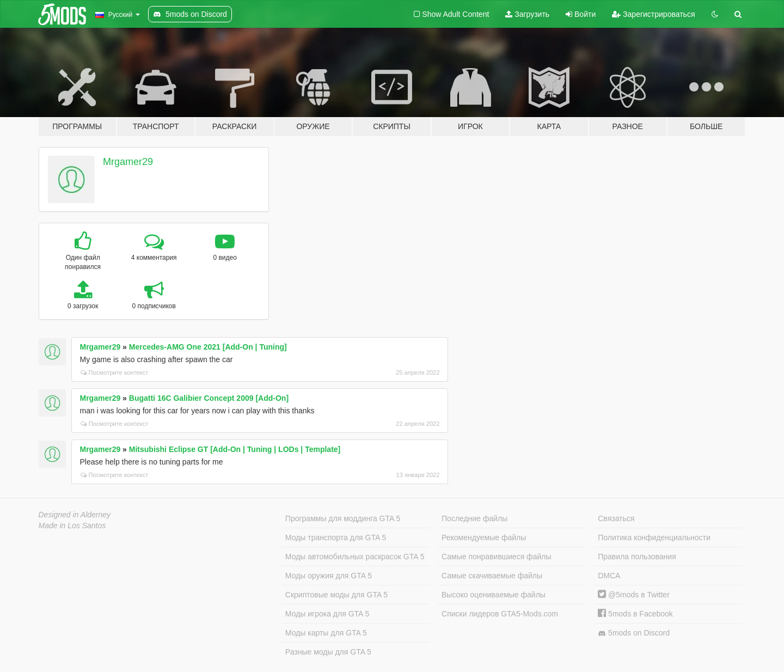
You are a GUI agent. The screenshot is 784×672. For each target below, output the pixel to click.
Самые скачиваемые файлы (492, 576)
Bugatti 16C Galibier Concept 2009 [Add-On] (209, 398)
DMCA (609, 576)
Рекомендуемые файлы (484, 537)
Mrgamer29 (128, 162)
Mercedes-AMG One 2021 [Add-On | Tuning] (208, 347)
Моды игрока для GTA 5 (327, 614)
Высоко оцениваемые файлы (494, 595)
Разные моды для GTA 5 (328, 652)
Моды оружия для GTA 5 (329, 576)
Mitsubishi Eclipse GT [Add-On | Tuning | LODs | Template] (235, 449)
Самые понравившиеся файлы (496, 557)
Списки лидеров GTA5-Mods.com (500, 614)
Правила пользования (637, 557)
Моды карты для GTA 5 (326, 633)
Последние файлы (474, 518)
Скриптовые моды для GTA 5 (336, 595)
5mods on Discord (634, 633)
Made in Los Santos (72, 526)
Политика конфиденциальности (654, 537)
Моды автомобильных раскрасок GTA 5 (355, 557)
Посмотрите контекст (115, 372)
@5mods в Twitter (634, 595)
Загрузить (527, 14)
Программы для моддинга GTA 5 (343, 518)
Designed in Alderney (75, 515)
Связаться (616, 518)
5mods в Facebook (635, 614)
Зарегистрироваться (653, 14)
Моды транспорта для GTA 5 (336, 537)
